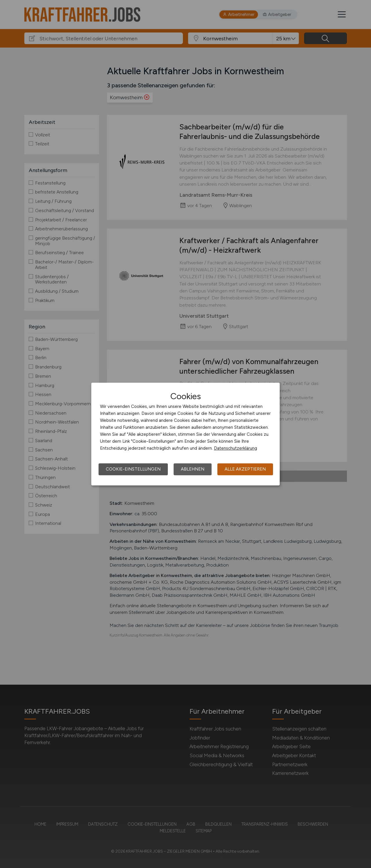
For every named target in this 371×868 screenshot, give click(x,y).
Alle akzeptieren (245, 469)
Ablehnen (193, 469)
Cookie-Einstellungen (133, 469)
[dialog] (185, 434)
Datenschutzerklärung (235, 448)
